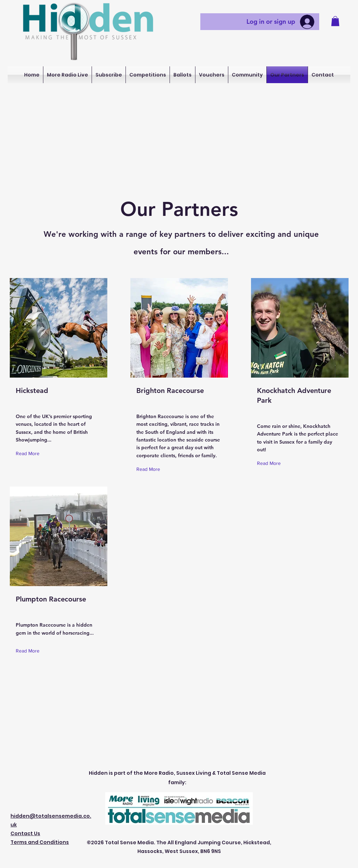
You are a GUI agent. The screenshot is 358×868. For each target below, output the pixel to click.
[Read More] (29, 454)
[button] (335, 21)
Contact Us (25, 833)
